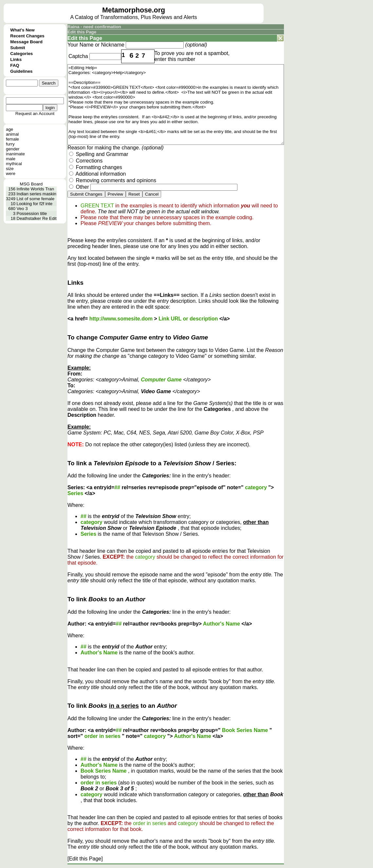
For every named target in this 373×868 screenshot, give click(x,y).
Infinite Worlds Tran (36, 189)
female (12, 139)
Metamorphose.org (134, 10)
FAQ (15, 65)
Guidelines (21, 71)
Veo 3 (22, 209)
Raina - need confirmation (94, 27)
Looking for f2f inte (35, 204)
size (10, 169)
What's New (22, 30)
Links (16, 59)
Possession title (32, 213)
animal (12, 134)
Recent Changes (27, 36)
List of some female (36, 199)
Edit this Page (82, 32)
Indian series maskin (37, 194)
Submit (18, 48)
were (11, 174)
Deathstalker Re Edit (37, 218)
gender (13, 149)
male (11, 159)
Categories (21, 54)
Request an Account (35, 114)
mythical (14, 164)
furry (10, 144)
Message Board (26, 42)
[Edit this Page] (85, 859)
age (9, 129)
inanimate (15, 154)
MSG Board (31, 184)
